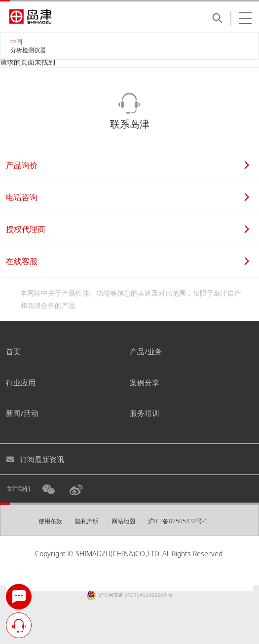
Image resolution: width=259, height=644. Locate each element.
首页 (13, 351)
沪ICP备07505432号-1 (178, 521)
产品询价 (128, 165)
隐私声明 (87, 521)
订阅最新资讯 (35, 459)
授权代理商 (128, 229)
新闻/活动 (22, 413)
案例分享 (145, 382)
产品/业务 (146, 351)
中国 (16, 42)
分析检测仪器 (28, 50)
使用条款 (50, 521)
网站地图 (123, 521)
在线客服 (128, 261)
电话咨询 (128, 197)
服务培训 (145, 413)
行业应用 (21, 382)
